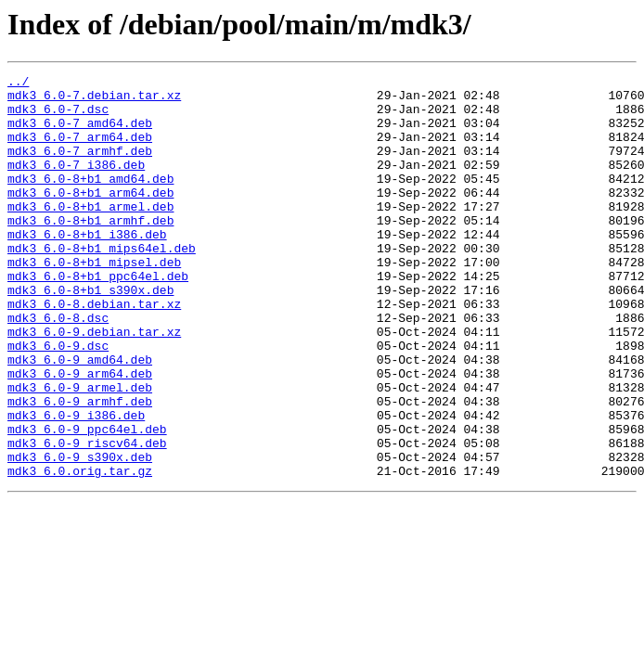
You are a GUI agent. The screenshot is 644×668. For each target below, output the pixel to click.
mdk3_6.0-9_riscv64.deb (87, 518)
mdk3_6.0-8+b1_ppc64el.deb (98, 317)
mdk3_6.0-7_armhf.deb (80, 167)
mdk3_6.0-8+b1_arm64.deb (90, 217)
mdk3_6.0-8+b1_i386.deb (87, 267)
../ (18, 83)
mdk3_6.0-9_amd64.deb (80, 417)
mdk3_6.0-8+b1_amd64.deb (90, 200)
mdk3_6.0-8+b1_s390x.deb (90, 334)
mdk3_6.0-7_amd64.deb (80, 134)
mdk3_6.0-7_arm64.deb (80, 150)
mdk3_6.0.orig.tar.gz (80, 551)
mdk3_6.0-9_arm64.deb (80, 434)
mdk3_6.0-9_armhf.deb (80, 468)
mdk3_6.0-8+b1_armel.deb (90, 234)
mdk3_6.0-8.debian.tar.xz (94, 351)
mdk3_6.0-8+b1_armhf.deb (90, 250)
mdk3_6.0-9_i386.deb (76, 484)
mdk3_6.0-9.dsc (58, 401)
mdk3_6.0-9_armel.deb (80, 451)
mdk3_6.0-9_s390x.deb (80, 534)
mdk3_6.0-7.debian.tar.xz (94, 100)
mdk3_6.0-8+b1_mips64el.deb (102, 284)
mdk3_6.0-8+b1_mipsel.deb (94, 301)
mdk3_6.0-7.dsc (58, 117)
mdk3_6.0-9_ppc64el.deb (87, 501)
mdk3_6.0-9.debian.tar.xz (94, 384)
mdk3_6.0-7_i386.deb (76, 184)
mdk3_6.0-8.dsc (58, 367)
